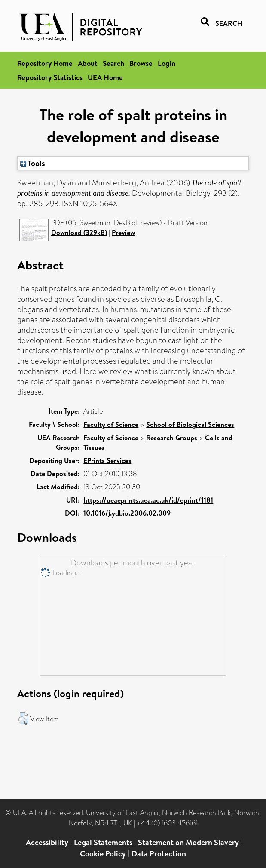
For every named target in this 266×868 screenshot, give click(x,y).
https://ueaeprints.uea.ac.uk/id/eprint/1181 (148, 500)
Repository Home (45, 63)
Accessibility (47, 842)
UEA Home (105, 77)
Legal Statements (103, 842)
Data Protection (159, 854)
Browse (141, 63)
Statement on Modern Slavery (188, 842)
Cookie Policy (103, 854)
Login (167, 63)
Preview (123, 232)
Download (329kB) (79, 232)
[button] (23, 719)
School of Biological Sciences (190, 424)
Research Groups (172, 438)
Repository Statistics (50, 77)
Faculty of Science (111, 424)
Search (113, 63)
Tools (33, 163)
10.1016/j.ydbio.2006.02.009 (127, 513)
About (88, 63)
